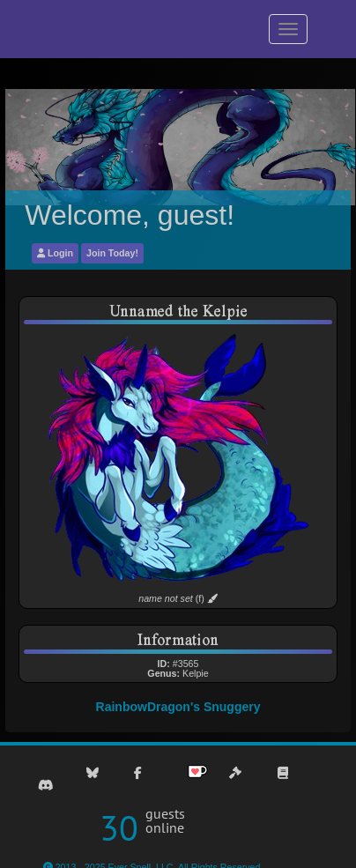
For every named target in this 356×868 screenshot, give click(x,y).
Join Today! (112, 253)
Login (55, 253)
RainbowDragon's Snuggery (178, 707)
